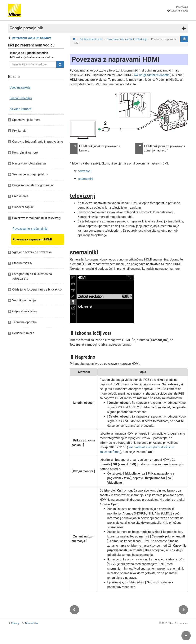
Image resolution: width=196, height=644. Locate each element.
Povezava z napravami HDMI (32, 239)
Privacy (15, 623)
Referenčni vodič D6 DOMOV (31, 38)
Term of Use (32, 623)
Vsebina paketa (20, 88)
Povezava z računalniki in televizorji (127, 39)
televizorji (85, 171)
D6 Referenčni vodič (91, 39)
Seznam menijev (21, 98)
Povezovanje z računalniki (30, 229)
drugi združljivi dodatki (154, 75)
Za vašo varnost (20, 109)
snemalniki (86, 179)
